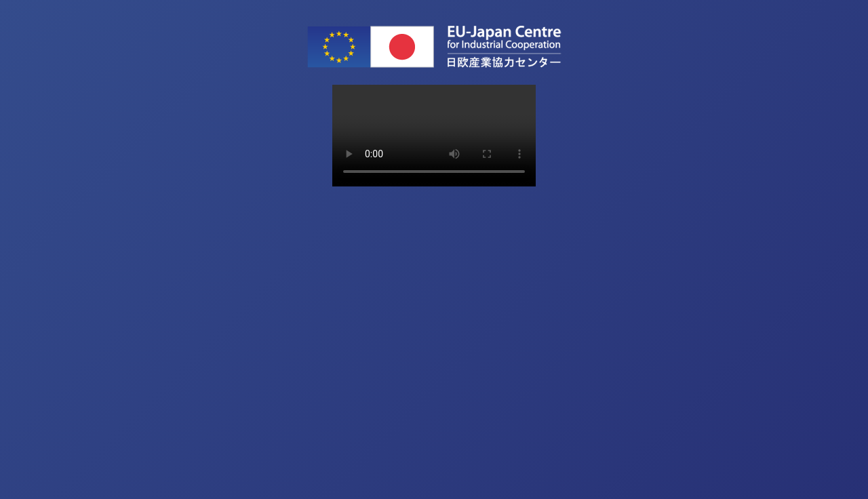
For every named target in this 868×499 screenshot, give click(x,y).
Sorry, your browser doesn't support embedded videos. (434, 136)
